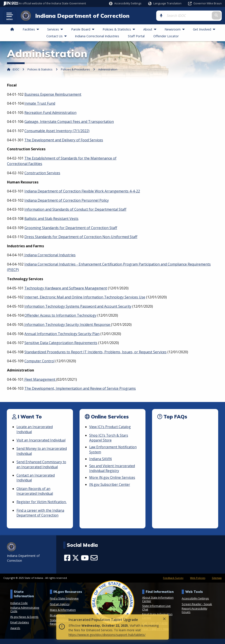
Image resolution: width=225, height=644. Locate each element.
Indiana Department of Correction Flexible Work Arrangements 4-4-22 (82, 192)
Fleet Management (40, 380)
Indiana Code (19, 608)
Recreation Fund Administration (50, 113)
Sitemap (217, 583)
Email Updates (20, 628)
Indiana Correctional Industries (50, 255)
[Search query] (198, 16)
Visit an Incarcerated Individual (42, 441)
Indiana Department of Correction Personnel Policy (67, 201)
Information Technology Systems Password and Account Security (78, 307)
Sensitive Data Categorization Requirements (61, 343)
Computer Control (39, 361)
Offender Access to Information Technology (60, 316)
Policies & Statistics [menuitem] (120, 30)
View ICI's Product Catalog (111, 427)
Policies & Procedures (75, 70)
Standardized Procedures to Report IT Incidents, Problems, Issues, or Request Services (95, 352)
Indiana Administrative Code (25, 615)
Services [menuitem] (56, 30)
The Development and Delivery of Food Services (64, 140)
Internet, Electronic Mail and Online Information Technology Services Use (85, 298)
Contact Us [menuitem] (58, 36)
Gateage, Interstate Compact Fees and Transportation (69, 122)
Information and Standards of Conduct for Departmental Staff (75, 210)
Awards (15, 633)
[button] (125, 3)
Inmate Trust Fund (40, 104)
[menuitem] (12, 30)
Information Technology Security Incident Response (67, 325)
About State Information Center (158, 605)
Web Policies (198, 583)
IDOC (16, 70)
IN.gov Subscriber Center (110, 485)
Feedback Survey (173, 583)
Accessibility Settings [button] (195, 604)
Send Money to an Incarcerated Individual (35, 451)
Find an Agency (60, 609)
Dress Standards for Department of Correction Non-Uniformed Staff (81, 237)
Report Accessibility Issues (194, 615)
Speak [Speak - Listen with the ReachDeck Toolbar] (208, 609)
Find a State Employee (64, 604)
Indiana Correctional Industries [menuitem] (97, 36)
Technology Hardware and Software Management (66, 288)
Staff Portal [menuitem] (136, 36)
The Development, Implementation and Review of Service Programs (80, 389)
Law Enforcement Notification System (114, 450)
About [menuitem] (151, 30)
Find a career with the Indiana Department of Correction (41, 518)
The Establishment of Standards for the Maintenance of (70, 158)
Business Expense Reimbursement (53, 95)
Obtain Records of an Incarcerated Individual (35, 491)
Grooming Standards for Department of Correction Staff (71, 228)
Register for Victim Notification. (32, 505)
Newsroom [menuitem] (176, 30)
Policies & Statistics (40, 70)
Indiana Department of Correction (81, 16)
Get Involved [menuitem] (205, 30)
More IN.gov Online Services (112, 478)
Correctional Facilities (25, 164)
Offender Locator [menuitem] (166, 36)
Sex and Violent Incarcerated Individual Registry (113, 468)
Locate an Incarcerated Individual (35, 430)
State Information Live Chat (156, 613)
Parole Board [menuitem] (84, 30)
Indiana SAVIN (101, 459)
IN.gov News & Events (24, 622)
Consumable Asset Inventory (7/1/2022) (57, 131)
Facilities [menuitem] (32, 30)
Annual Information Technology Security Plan (62, 334)
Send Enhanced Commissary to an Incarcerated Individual (42, 465)
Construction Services (42, 173)
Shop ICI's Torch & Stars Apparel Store (109, 438)
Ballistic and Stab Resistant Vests (51, 219)
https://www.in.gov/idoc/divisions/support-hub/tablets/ (107, 635)
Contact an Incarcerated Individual (36, 478)
